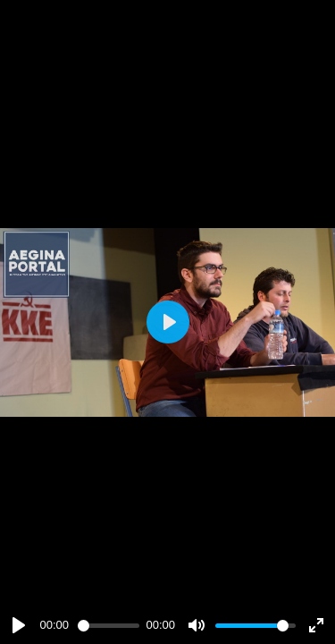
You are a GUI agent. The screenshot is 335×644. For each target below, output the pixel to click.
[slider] (109, 626)
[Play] (19, 625)
